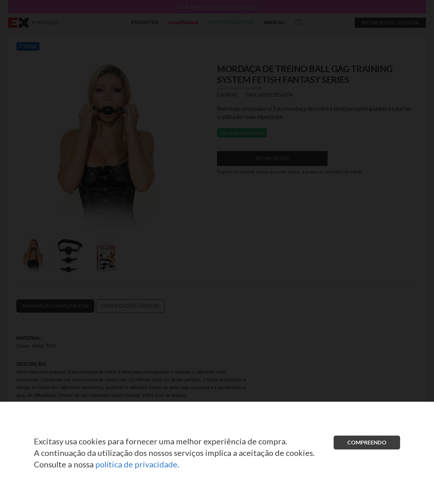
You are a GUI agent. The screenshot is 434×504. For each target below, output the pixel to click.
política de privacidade (136, 464)
